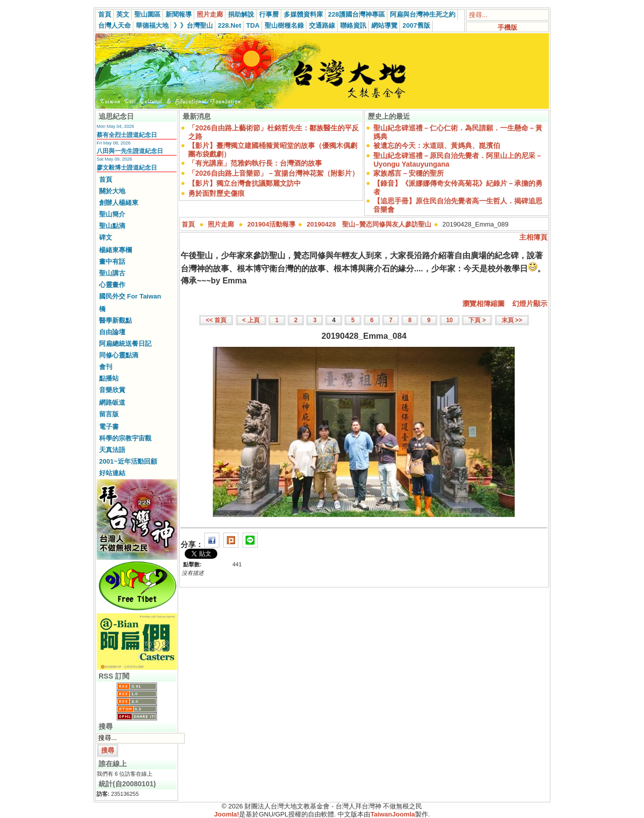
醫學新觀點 (115, 320)
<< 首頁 (216, 320)
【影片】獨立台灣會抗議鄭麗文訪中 (245, 183)
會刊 (106, 367)
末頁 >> (512, 320)
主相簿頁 (533, 237)
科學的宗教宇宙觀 (125, 438)
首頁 (105, 14)
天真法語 (112, 450)
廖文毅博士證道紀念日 (127, 168)
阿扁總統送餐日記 (125, 344)
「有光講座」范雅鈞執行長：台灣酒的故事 (255, 163)
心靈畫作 (112, 285)
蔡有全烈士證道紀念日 (127, 135)
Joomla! (227, 814)
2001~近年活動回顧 (128, 461)
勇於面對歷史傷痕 (216, 193)
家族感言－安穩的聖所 (409, 173)
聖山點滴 (112, 226)
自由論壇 (112, 332)
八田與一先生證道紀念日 (130, 151)
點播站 (109, 378)
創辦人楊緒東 (119, 203)
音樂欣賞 (112, 390)
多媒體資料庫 (303, 14)
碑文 (106, 237)
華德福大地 (152, 25)
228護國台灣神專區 (356, 14)
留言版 (109, 414)
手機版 (507, 27)
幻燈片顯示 (530, 304)
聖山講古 (112, 273)
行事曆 (269, 14)
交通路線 (322, 25)
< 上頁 (251, 320)
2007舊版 (416, 25)
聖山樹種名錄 (284, 25)
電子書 (109, 427)
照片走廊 (210, 14)
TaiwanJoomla (393, 814)
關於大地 (112, 191)
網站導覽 (384, 25)
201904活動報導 (271, 224)
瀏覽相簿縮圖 (484, 304)
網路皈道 (112, 402)
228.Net (229, 25)
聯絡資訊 (353, 25)
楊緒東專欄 (115, 250)
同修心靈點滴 (119, 355)
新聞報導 (179, 14)
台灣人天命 (114, 25)
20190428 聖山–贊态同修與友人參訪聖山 (369, 224)
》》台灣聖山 (193, 25)
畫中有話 (112, 262)
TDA (253, 25)
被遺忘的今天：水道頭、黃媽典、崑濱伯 (437, 145)
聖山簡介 (112, 214)
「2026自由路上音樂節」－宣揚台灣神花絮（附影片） (273, 173)
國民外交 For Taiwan (130, 296)
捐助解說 (241, 14)
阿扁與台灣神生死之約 (423, 14)
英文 (123, 14)
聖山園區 (147, 14)
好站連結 (112, 473)
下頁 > (477, 320)
